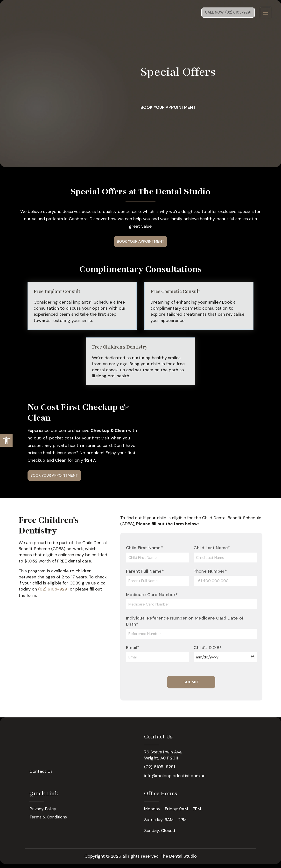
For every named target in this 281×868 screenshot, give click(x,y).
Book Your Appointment (181, 108)
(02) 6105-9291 (54, 593)
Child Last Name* (212, 552)
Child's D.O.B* (208, 652)
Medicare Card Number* (152, 599)
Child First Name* (144, 552)
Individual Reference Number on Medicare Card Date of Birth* (185, 625)
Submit (191, 686)
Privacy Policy (43, 813)
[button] (6, 440)
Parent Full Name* (145, 575)
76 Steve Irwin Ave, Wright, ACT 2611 (163, 759)
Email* (133, 652)
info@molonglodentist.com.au (175, 780)
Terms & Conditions (49, 822)
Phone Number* (210, 575)
